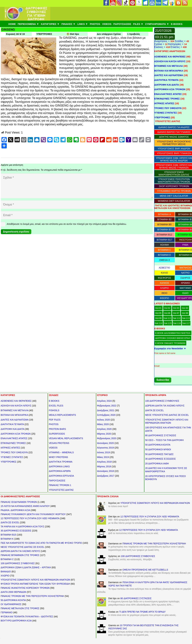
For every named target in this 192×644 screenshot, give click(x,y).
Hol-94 (185, 308)
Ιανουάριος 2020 (105, 443)
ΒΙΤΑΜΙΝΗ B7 (164, 230)
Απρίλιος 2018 (104, 462)
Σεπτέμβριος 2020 (106, 415)
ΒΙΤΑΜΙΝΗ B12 (164, 235)
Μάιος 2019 (103, 457)
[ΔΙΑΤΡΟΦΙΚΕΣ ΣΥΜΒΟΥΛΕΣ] (27, 14)
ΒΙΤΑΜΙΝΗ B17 (164, 240)
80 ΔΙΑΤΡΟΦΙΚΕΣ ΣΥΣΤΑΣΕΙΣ (161, 435)
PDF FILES (55, 420)
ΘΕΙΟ (164, 293)
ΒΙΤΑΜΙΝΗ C (165, 250)
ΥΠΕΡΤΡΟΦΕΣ (44, 34)
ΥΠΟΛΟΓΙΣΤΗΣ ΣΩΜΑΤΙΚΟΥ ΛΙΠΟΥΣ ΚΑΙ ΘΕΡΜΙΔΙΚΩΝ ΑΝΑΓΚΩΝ (35, 580)
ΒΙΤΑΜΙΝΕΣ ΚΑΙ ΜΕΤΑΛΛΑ (169, 66)
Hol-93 (176, 308)
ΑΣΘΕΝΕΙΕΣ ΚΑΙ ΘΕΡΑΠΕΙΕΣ (170, 57)
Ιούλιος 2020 (104, 420)
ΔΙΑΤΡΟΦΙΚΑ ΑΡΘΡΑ (60, 471)
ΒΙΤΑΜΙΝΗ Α (164, 214)
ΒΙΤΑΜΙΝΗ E (164, 255)
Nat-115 (168, 323)
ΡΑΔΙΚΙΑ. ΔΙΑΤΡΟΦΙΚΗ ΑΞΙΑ (15, 510)
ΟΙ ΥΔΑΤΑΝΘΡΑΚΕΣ (11, 604)
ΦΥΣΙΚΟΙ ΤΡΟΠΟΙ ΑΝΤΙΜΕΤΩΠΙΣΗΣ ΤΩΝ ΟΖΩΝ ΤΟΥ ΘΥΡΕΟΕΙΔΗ (35, 584)
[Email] (77, 215)
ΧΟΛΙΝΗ (164, 245)
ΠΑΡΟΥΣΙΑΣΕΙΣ (57, 481)
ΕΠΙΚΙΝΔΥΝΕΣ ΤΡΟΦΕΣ (167, 99)
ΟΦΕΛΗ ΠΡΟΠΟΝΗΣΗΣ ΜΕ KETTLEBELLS (145, 570)
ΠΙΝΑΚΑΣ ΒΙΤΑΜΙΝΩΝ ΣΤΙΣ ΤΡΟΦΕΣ (20, 555)
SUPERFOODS (57, 434)
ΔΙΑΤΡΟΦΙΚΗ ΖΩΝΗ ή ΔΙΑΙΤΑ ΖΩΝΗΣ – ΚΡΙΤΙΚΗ (26, 567)
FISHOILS (54, 410)
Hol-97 (176, 313)
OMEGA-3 (164, 260)
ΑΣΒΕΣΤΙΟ (164, 268)
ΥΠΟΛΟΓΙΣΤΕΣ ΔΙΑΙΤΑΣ (61, 490)
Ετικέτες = (177, 47)
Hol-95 (158, 313)
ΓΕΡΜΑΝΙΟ (7, 612)
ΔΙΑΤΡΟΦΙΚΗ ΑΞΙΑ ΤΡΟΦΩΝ (170, 89)
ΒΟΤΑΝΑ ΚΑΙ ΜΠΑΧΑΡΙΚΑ (169, 71)
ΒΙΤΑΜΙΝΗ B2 (164, 219)
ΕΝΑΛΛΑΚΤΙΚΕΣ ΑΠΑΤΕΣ (168, 94)
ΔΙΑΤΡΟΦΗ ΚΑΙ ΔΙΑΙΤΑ (167, 85)
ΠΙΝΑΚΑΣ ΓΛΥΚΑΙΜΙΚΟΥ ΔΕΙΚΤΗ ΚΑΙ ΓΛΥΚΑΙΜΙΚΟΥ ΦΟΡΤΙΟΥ (33, 514)
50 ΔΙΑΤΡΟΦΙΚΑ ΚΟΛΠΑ (158, 445)
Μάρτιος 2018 (104, 466)
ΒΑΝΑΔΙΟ (6, 572)
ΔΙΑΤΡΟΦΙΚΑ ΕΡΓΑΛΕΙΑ (61, 476)
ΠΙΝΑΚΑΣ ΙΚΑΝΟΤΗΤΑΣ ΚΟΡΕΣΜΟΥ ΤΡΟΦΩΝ (25, 588)
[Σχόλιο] (77, 186)
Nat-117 (186, 323)
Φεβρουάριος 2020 (107, 438)
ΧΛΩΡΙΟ (164, 288)
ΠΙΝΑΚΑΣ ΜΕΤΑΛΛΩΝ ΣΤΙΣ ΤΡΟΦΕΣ (20, 608)
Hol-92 (167, 308)
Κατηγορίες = (176, 44)
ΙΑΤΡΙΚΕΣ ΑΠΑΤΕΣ (164, 103)
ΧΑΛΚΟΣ (164, 283)
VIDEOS (53, 448)
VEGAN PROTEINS (59, 443)
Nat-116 (177, 323)
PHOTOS (54, 424)
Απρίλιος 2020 (104, 429)
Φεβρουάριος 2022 (107, 406)
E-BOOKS (54, 401)
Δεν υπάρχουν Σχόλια (109, 34)
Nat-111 (167, 318)
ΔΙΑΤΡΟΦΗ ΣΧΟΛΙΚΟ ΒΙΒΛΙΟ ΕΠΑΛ (173, 338)
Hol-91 (158, 308)
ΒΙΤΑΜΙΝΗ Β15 (8, 535)
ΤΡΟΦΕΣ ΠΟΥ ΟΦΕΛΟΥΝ (168, 108)
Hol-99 (158, 318)
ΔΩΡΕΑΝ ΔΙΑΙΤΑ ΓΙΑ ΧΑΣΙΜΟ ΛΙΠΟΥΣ (165, 406)
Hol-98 (185, 313)
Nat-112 (177, 318)
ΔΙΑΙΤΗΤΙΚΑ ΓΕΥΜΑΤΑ (167, 80)
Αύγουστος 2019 (105, 448)
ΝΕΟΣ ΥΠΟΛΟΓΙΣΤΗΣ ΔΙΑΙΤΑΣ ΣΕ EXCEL (167, 415)
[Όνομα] (77, 205)
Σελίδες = (181, 41)
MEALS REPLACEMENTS (62, 415)
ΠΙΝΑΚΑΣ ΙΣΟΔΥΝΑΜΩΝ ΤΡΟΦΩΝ (19, 502)
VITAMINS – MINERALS (61, 452)
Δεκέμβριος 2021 (106, 410)
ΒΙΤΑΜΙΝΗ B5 (164, 224)
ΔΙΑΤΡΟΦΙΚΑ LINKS (59, 466)
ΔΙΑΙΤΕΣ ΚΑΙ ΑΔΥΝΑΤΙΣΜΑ (169, 75)
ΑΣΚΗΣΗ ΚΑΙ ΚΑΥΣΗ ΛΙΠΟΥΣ (170, 61)
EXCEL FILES (56, 406)
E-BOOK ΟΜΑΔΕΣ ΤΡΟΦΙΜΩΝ (170, 343)
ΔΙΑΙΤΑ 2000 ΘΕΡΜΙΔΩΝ (14, 592)
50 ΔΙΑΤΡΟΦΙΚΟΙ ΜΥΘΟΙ (158, 449)
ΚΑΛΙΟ (164, 273)
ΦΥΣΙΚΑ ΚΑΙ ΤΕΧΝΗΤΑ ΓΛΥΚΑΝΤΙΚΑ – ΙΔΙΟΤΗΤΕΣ (27, 617)
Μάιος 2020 (103, 424)
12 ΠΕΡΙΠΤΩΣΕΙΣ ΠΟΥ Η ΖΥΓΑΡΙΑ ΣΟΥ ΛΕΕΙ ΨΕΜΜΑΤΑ (30, 518)
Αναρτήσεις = (162, 41)
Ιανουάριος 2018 (105, 471)
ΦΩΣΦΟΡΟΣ (164, 278)
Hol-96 (167, 313)
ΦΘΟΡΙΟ (164, 298)
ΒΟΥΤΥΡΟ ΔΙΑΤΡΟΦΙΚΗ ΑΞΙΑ (16, 621)
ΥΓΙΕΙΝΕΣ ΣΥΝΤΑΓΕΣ (166, 113)
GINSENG (8, 30)
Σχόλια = (160, 44)
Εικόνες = (160, 47)
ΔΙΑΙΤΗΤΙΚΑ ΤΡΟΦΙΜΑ (61, 462)
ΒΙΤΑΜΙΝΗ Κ (7, 539)
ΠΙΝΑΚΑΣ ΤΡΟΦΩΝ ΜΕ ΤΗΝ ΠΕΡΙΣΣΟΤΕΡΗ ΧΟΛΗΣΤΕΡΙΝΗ (32, 596)
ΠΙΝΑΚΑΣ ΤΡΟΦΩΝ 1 (60, 485)
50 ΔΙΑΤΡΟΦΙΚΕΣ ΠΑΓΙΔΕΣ (159, 454)
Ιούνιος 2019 (104, 452)
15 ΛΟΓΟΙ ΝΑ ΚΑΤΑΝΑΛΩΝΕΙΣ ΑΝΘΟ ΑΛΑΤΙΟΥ (25, 506)
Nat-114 (159, 323)
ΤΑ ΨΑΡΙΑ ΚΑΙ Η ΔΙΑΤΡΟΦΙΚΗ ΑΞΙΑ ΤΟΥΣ (22, 527)
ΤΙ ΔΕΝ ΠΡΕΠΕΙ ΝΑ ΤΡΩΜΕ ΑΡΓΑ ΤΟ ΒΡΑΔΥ (142, 612)
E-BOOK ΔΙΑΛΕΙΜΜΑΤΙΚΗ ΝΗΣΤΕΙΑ (173, 333)
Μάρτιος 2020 (104, 434)
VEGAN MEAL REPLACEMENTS (66, 438)
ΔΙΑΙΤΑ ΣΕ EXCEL (155, 410)
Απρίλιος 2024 (104, 401)
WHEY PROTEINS (58, 457)
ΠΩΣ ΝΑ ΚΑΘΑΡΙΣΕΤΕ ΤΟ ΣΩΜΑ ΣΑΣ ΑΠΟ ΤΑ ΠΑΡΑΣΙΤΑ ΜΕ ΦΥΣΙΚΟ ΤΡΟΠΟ (41, 543)
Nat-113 (186, 318)
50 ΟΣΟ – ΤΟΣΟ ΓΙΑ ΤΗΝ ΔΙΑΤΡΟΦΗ (164, 440)
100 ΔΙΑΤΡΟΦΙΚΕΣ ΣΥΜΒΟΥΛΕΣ (162, 401)
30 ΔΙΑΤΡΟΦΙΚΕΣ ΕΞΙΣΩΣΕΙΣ (160, 459)
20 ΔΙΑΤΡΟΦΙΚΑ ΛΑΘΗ (157, 464)
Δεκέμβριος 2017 (106, 476)
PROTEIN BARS (57, 429)
